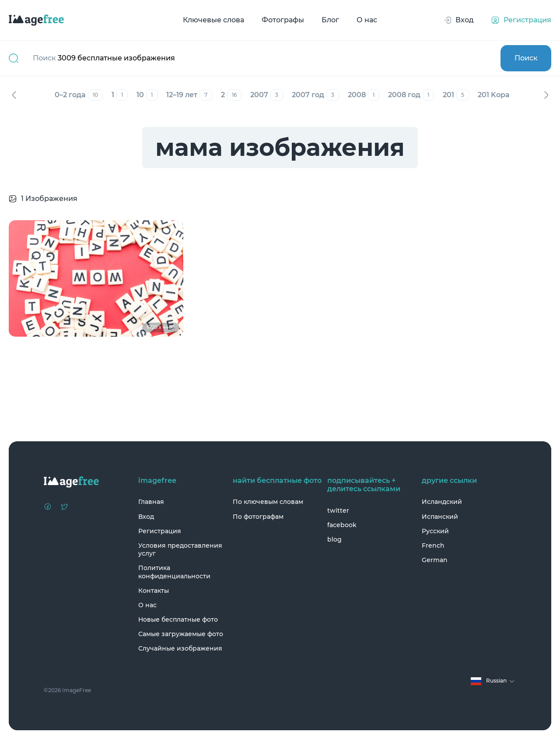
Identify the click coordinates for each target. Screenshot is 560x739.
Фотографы (283, 20)
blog (334, 539)
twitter (338, 510)
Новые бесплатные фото (178, 619)
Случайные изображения (180, 648)
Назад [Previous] (14, 95)
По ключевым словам (268, 502)
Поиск (526, 58)
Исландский (442, 502)
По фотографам (258, 517)
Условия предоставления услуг (180, 549)
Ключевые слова (213, 20)
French (433, 545)
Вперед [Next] (546, 95)
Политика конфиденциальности (174, 572)
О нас (367, 20)
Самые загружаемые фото (181, 634)
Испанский (440, 517)
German (435, 560)
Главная (151, 502)
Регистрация (160, 531)
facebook (342, 525)
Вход (146, 517)
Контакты (154, 591)
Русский (435, 531)
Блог (330, 20)
